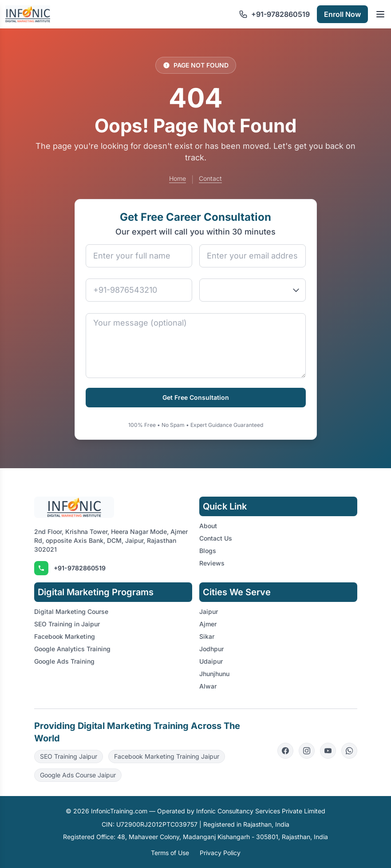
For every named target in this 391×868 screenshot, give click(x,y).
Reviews (212, 563)
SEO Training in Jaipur (67, 624)
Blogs (208, 551)
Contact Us (216, 538)
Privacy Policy (220, 853)
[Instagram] (307, 751)
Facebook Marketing (65, 636)
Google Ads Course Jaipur (78, 775)
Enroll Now (342, 14)
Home (178, 178)
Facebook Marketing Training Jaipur (167, 756)
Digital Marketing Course (71, 611)
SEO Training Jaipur (69, 756)
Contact (210, 178)
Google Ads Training (64, 661)
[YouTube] (328, 751)
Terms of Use (170, 853)
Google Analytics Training (72, 649)
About (208, 526)
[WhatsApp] (349, 751)
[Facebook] (285, 751)
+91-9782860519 (80, 568)
